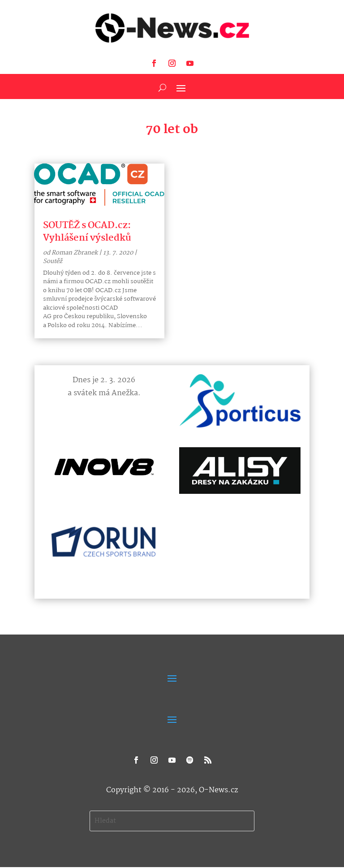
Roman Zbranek (75, 253)
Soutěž (53, 261)
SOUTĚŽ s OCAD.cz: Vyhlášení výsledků (87, 232)
